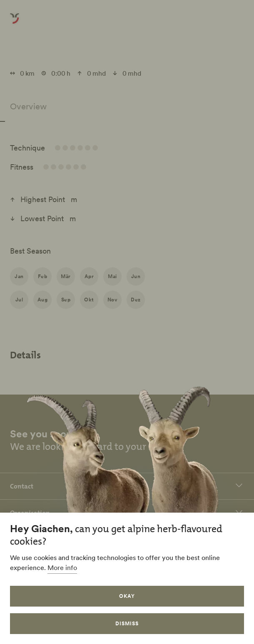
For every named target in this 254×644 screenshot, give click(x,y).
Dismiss (127, 623)
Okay (127, 596)
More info (62, 568)
